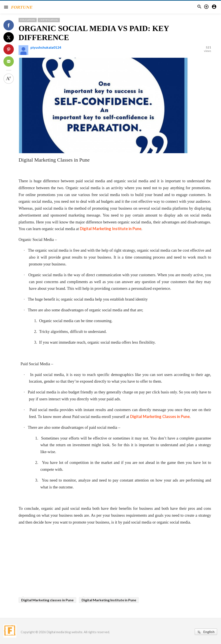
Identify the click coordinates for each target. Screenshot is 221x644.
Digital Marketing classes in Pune (47, 600)
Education (28, 20)
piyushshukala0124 (46, 47)
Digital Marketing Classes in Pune (160, 416)
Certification (49, 20)
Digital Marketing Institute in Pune (111, 229)
